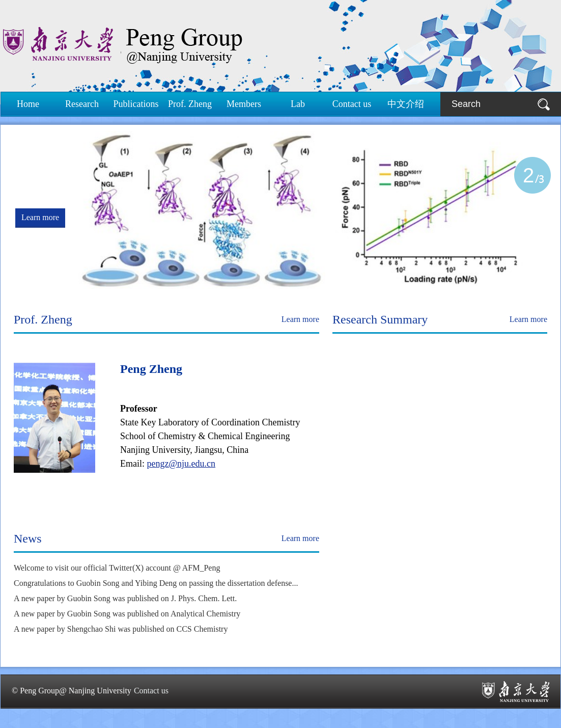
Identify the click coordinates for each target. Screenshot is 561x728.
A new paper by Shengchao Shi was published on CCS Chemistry (121, 629)
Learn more (40, 217)
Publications (136, 104)
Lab (298, 104)
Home (28, 104)
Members (244, 104)
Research (82, 104)
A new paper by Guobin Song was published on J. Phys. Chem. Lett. (125, 598)
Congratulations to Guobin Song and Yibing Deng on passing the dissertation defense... (156, 583)
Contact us (352, 104)
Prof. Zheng (190, 104)
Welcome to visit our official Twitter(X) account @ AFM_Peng (117, 568)
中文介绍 (406, 104)
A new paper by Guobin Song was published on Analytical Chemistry (127, 614)
